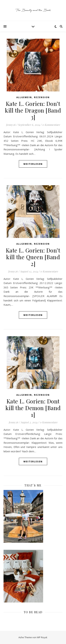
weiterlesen (33, 164)
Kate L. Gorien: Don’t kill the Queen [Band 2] (33, 257)
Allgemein (24, 97)
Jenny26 (11, 125)
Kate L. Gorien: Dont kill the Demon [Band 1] (33, 408)
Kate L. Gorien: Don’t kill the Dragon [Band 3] (33, 110)
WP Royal (42, 637)
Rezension (42, 97)
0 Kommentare (51, 125)
